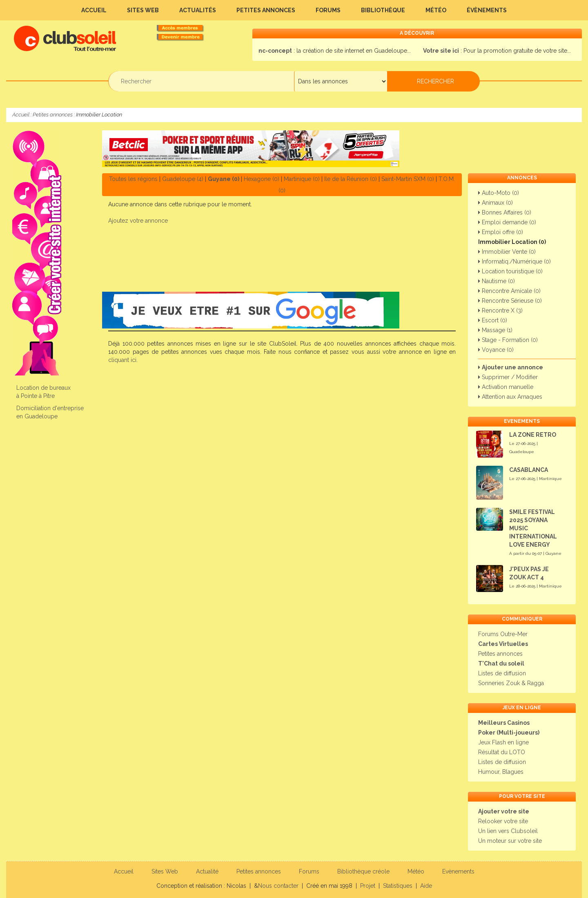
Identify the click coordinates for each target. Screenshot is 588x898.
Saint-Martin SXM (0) (408, 179)
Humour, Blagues (501, 772)
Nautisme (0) (497, 281)
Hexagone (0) (262, 179)
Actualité (207, 871)
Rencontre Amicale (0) (509, 291)
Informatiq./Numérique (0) (514, 261)
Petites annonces (266, 10)
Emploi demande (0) (507, 222)
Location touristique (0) (510, 271)
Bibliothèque (383, 10)
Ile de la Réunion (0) (351, 179)
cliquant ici (122, 360)
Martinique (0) (302, 179)
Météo (436, 10)
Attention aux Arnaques (510, 397)
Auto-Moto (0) (499, 193)
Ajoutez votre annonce (138, 221)
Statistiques (398, 886)
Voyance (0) (496, 350)
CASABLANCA (529, 470)
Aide (426, 886)
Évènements (487, 10)
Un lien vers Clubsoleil (508, 831)
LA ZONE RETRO (533, 435)
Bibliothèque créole (363, 871)
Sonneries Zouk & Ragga (511, 683)
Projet (368, 886)
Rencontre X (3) (500, 311)
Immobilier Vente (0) (507, 252)
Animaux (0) (496, 203)
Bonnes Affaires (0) (505, 212)
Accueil (94, 10)
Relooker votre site (503, 821)
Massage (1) (495, 330)
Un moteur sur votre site (510, 841)
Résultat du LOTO (502, 752)
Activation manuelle (506, 387)
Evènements (458, 871)
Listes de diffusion (502, 673)
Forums (328, 10)
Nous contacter (278, 886)
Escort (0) (493, 320)
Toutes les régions (133, 179)
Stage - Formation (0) (508, 340)
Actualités (198, 10)
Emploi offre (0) (501, 232)
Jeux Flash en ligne (503, 742)
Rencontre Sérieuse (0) (510, 301)
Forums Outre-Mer (503, 634)
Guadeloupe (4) (183, 179)
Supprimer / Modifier (508, 377)
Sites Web (143, 10)
